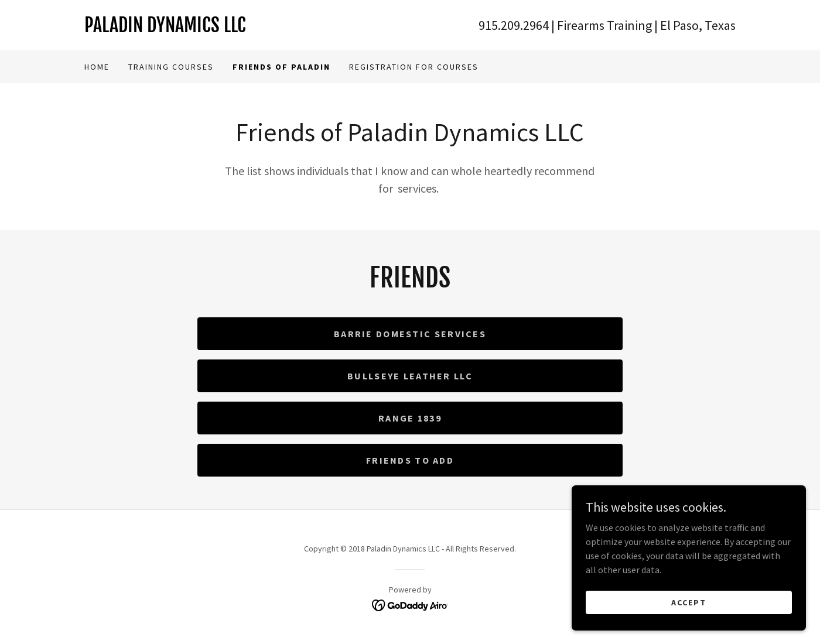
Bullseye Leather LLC (410, 376)
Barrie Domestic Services (410, 334)
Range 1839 (410, 418)
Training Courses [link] (171, 67)
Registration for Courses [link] (414, 67)
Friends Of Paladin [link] (281, 67)
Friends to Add (410, 460)
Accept (689, 626)
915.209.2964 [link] (514, 25)
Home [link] (97, 67)
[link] (247, 29)
